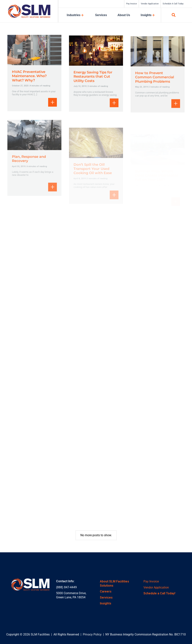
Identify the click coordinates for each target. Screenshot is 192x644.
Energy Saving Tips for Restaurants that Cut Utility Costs (93, 81)
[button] (174, 16)
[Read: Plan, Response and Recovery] (34, 146)
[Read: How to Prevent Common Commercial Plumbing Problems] (158, 57)
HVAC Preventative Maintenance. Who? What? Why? (29, 76)
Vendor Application (156, 587)
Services (106, 597)
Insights (106, 603)
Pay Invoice (151, 581)
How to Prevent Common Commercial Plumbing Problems (155, 84)
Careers (106, 591)
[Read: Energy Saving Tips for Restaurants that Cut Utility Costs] (96, 55)
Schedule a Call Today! (159, 593)
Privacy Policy (92, 634)
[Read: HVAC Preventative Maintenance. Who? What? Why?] (34, 50)
